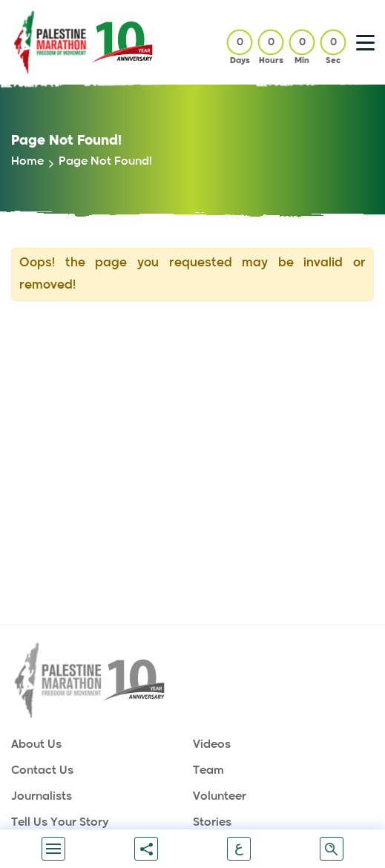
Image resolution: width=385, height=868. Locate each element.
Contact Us (42, 770)
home (27, 161)
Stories (212, 822)
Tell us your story (60, 822)
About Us (36, 744)
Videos (212, 744)
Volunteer (220, 796)
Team (208, 770)
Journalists (42, 796)
